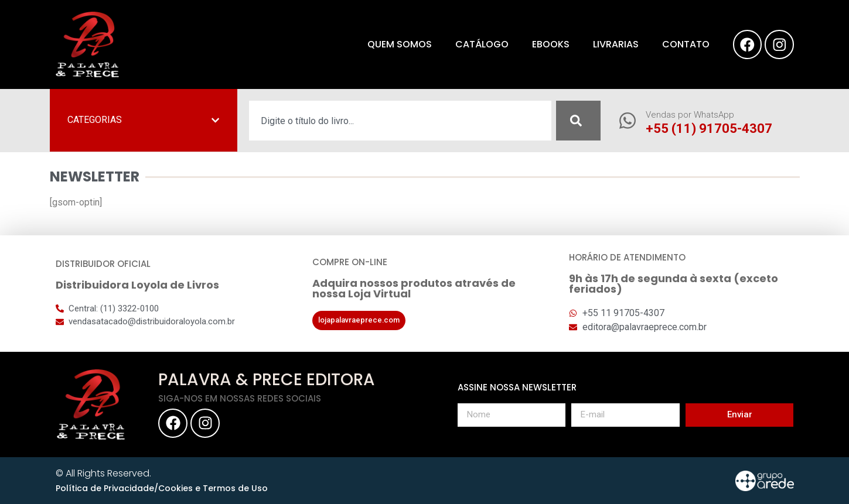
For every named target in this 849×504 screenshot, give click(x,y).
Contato (685, 44)
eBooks (550, 44)
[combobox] (400, 121)
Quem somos (399, 44)
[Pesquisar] (578, 121)
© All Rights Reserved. (103, 473)
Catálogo (481, 44)
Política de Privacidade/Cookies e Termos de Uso (162, 488)
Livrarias (615, 44)
